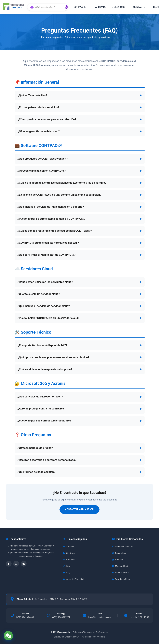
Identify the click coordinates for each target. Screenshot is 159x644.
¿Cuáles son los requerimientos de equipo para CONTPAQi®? (55, 231)
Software (69, 547)
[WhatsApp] (16, 564)
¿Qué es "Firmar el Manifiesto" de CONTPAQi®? (47, 255)
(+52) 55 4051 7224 (61, 617)
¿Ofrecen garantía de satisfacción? (39, 131)
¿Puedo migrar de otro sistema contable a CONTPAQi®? (51, 219)
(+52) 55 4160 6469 (25, 617)
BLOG (156, 7)
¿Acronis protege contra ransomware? (41, 409)
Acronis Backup (120, 573)
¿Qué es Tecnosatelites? (32, 95)
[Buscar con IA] (50, 7)
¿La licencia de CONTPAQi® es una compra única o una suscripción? (59, 195)
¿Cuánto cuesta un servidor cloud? (39, 294)
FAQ (66, 573)
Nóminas (117, 560)
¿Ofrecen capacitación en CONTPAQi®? (42, 171)
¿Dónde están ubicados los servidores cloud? (45, 282)
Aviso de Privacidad (73, 579)
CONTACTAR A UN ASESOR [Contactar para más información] (79, 509)
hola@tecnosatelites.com (100, 617)
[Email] (24, 564)
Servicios (69, 553)
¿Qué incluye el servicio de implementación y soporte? (51, 207)
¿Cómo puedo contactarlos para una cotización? (47, 119)
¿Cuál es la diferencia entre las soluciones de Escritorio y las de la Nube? (62, 183)
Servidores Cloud (121, 579)
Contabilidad (119, 553)
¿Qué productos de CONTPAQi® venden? (43, 159)
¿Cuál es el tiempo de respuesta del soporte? (45, 369)
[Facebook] (9, 564)
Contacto (69, 560)
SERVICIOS (120, 7)
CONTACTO (139, 7)
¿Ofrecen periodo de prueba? (35, 448)
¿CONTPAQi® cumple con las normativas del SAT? (48, 243)
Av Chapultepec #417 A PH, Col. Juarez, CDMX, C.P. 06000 (61, 599)
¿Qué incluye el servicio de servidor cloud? (44, 306)
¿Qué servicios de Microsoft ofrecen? (40, 397)
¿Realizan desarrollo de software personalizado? (47, 460)
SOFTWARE (80, 7)
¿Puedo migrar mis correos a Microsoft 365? (44, 421)
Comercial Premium (122, 547)
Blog (67, 566)
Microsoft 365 (120, 566)
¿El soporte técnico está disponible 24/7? (42, 345)
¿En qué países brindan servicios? (38, 107)
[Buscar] (66, 7)
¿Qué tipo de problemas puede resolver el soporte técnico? (53, 357)
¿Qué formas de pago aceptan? (36, 472)
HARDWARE (100, 7)
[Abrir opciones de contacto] (8, 636)
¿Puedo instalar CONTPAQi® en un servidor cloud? (49, 318)
